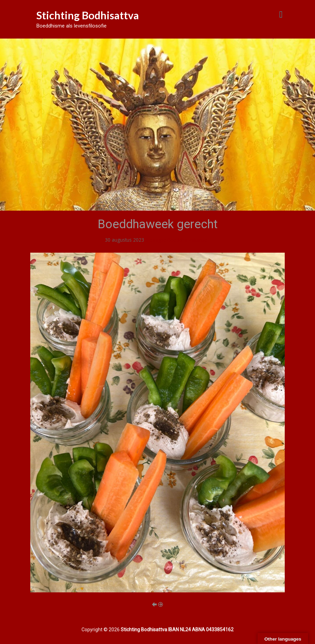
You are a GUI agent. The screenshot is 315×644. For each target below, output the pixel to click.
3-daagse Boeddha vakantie (176, 240)
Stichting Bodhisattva (88, 15)
